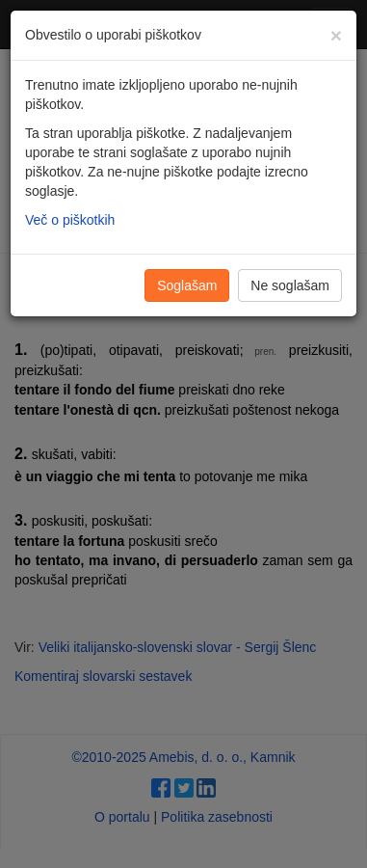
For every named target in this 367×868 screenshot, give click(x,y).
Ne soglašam (290, 285)
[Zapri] (336, 35)
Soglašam (187, 285)
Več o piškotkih (70, 220)
